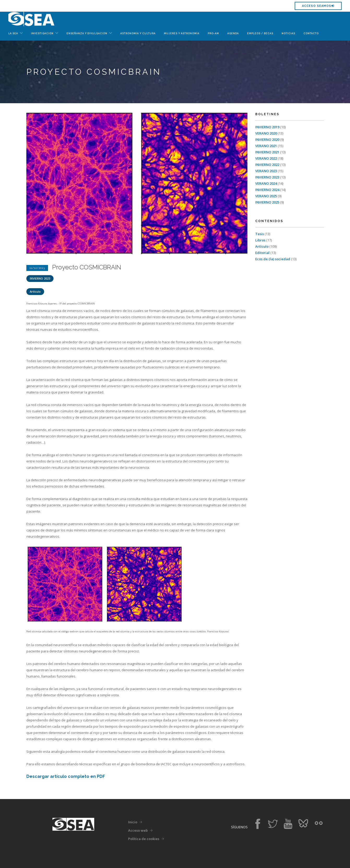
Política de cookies (144, 839)
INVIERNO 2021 (268, 152)
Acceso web (138, 830)
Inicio (133, 822)
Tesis (260, 234)
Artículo (35, 291)
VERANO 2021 (266, 146)
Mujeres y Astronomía (182, 33)
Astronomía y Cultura (138, 33)
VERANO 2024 (266, 183)
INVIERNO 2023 (40, 278)
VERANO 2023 (266, 171)
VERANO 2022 (266, 158)
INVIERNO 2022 (268, 165)
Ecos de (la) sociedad (273, 259)
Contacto (311, 33)
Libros (261, 240)
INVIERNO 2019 (268, 127)
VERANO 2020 (266, 133)
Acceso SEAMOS (318, 6)
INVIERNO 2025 (268, 202)
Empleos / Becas (260, 33)
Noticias (288, 33)
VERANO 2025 (266, 196)
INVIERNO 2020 (268, 140)
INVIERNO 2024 (268, 190)
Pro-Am (213, 33)
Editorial (263, 253)
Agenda (233, 33)
